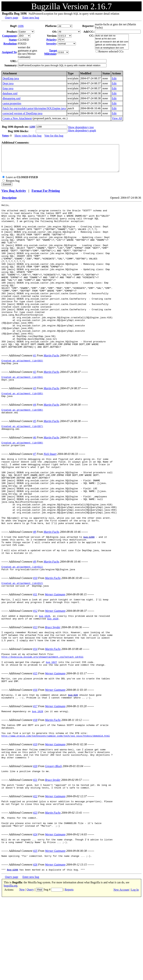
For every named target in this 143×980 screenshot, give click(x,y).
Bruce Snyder (53, 689)
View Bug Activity (14, 196)
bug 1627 (51, 728)
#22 (35, 872)
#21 (35, 855)
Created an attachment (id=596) (22, 448)
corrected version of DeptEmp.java (22, 113)
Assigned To (9, 52)
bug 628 (73, 763)
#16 (35, 758)
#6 (35, 477)
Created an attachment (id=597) (22, 465)
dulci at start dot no (112, 36)
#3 (35, 425)
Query (30, 971)
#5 (35, 460)
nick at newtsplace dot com (112, 48)
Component (9, 36)
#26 (35, 945)
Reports (69, 971)
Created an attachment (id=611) (22, 625)
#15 (35, 740)
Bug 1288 (12, 951)
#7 (35, 495)
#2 (35, 407)
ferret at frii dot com (112, 39)
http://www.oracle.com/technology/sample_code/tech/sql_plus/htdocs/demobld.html (56, 808)
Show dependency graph (82, 130)
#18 (35, 789)
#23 (35, 890)
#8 (35, 586)
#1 (35, 390)
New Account (121, 971)
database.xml (10, 93)
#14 (35, 713)
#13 (35, 689)
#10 (35, 637)
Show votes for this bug (28, 136)
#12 (35, 672)
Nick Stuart (50, 495)
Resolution (10, 44)
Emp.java (8, 88)
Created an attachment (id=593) (22, 395)
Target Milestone (51, 52)
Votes (5, 136)
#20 (35, 840)
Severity (51, 44)
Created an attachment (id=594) (22, 413)
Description (9, 203)
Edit (114, 78)
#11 (35, 654)
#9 (35, 619)
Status (13, 40)
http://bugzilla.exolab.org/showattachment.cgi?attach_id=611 (42, 722)
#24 (35, 914)
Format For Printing (46, 196)
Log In (135, 971)
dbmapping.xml (11, 98)
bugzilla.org (11, 967)
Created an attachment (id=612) (22, 642)
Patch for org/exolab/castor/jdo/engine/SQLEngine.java (34, 108)
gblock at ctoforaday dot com (112, 45)
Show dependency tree (81, 127)
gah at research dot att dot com (112, 42)
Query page (12, 18)
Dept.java (8, 83)
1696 (21, 26)
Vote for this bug (54, 136)
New (22, 971)
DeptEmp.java (11, 78)
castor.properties (12, 103)
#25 (35, 931)
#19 (35, 817)
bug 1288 (89, 591)
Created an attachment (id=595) (22, 430)
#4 (35, 442)
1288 (32, 127)
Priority (51, 40)
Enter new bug (31, 18)
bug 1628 (45, 677)
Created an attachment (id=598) (22, 483)
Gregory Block (53, 840)
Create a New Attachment (17, 118)
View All (117, 118)
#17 (35, 775)
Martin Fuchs (51, 390)
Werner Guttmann (55, 654)
